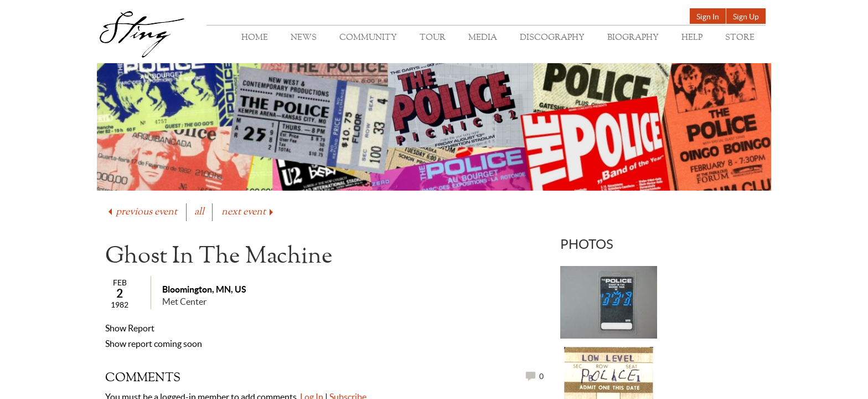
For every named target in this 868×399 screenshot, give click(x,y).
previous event (142, 212)
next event (248, 212)
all (199, 212)
